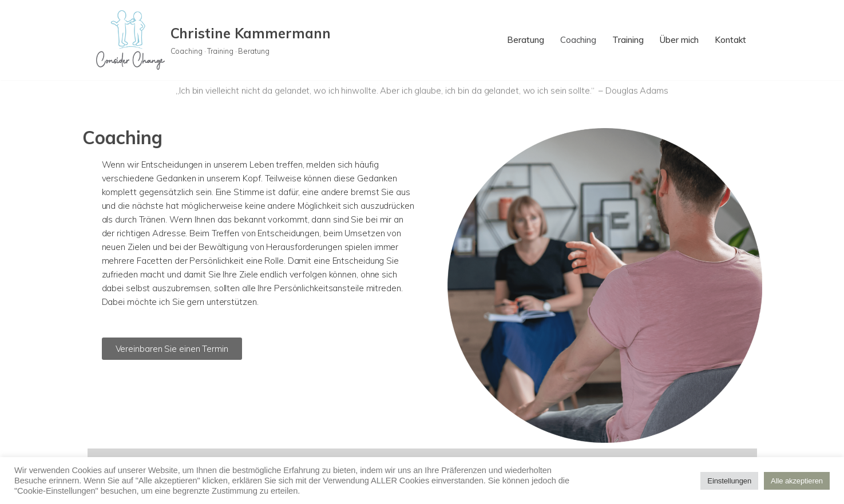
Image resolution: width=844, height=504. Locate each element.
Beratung (526, 40)
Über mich (679, 40)
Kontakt (730, 40)
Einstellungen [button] (729, 481)
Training (628, 40)
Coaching (578, 40)
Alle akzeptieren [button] (797, 481)
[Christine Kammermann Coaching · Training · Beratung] (213, 40)
